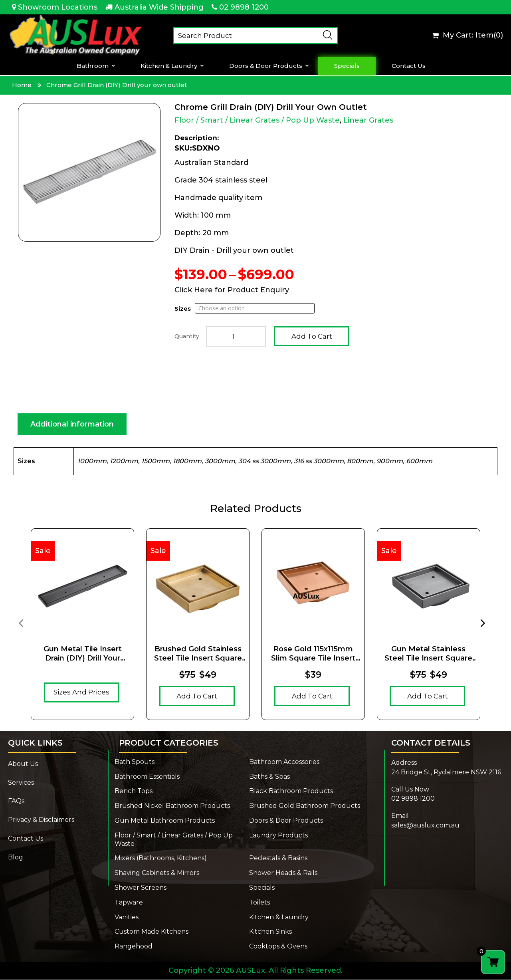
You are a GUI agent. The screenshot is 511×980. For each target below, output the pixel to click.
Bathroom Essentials (147, 777)
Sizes (183, 309)
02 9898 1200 (244, 7)
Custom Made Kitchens (152, 932)
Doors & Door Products (266, 66)
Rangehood (134, 947)
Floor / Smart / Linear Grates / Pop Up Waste (257, 120)
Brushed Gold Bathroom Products (305, 806)
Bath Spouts (135, 762)
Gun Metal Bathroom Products (165, 821)
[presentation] (21, 623)
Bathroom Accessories (284, 762)
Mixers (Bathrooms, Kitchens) (161, 858)
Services (21, 783)
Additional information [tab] (72, 425)
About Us (23, 764)
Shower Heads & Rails (283, 873)
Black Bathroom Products (291, 791)
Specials (347, 66)
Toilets (259, 903)
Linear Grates (368, 120)
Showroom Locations (58, 7)
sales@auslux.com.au (425, 826)
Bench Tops (134, 791)
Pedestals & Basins (278, 858)
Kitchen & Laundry (169, 66)
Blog (16, 858)
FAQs (16, 801)
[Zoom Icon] (89, 172)
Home (22, 85)
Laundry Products (278, 836)
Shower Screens (141, 888)
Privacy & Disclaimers (41, 820)
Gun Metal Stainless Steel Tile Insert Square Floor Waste (428, 654)
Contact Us (409, 66)
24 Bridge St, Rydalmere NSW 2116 (446, 773)
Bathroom (93, 66)
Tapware (129, 903)
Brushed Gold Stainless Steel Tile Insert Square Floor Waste (198, 654)
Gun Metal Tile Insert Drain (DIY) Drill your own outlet (83, 654)
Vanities (127, 918)
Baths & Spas (269, 777)
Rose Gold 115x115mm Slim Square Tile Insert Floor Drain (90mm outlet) (313, 654)
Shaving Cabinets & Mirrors (157, 873)
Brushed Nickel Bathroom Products (172, 806)
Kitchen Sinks (270, 932)
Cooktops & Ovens (278, 947)
